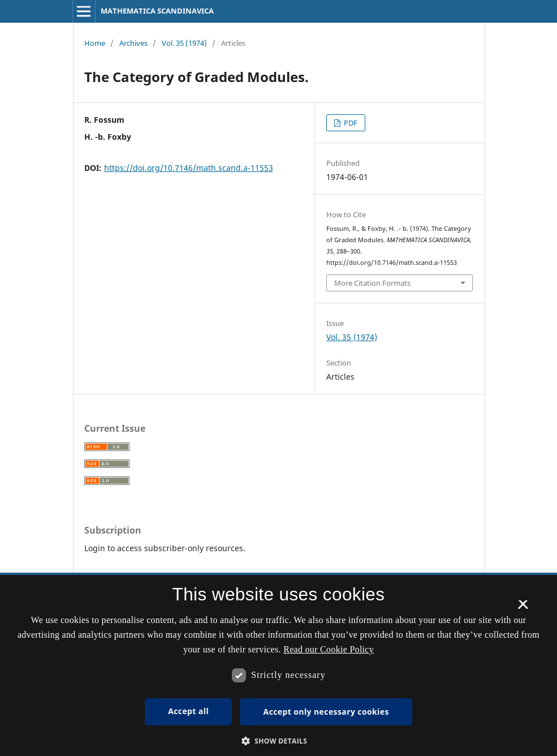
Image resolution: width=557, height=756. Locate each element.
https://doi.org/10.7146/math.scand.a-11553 (189, 168)
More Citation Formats (372, 283)
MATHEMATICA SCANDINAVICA (157, 11)
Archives (133, 43)
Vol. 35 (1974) (184, 43)
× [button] (523, 608)
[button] (279, 741)
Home (95, 43)
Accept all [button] (188, 711)
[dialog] (278, 665)
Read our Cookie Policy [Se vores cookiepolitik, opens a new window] (329, 649)
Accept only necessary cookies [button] (326, 712)
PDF (350, 123)
